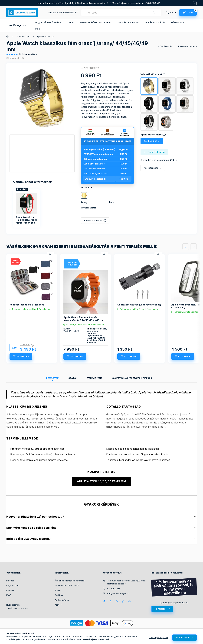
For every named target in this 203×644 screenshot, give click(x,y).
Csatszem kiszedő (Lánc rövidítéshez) (139, 305)
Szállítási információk (128, 22)
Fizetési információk (155, 22)
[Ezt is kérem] (21, 356)
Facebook (104, 601)
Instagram (117, 601)
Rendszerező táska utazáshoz (27, 305)
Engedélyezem (183, 638)
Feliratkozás (161, 609)
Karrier (58, 605)
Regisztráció (12, 585)
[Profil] (171, 13)
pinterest (110, 601)
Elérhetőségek (62, 600)
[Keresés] (153, 13)
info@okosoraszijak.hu (129, 3)
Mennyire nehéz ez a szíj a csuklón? (101, 528)
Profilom (10, 590)
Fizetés (58, 590)
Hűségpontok (178, 22)
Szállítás (59, 595)
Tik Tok (123, 601)
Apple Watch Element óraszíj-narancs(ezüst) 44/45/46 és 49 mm (84, 319)
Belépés (10, 581)
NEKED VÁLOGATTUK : (71, 330)
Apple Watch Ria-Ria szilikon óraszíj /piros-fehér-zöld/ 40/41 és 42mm (26, 221)
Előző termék (166, 46)
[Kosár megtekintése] (188, 13)
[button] (18, 25)
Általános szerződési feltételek (70, 581)
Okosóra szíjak (23, 36)
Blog (38, 29)
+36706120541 (70, 12)
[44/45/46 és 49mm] (152, 141)
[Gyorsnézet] (50, 254)
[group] (42, 208)
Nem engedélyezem (159, 638)
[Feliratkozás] (153, 168)
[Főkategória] (7, 37)
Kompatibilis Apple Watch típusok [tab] (132, 378)
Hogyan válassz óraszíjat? (48, 22)
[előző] (186, 247)
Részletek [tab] (52, 378)
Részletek (86, 188)
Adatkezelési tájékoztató (67, 585)
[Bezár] (195, 3)
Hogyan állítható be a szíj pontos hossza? (101, 517)
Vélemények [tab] (95, 378)
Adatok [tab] (73, 378)
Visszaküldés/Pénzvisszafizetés (96, 22)
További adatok (89, 208)
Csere (71, 22)
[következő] (193, 247)
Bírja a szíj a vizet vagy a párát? (101, 539)
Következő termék (187, 46)
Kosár (9, 595)
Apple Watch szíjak (46, 36)
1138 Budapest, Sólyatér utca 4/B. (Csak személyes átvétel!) (126, 582)
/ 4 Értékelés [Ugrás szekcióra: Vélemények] (29, 54)
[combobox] (121, 13)
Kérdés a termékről (93, 220)
